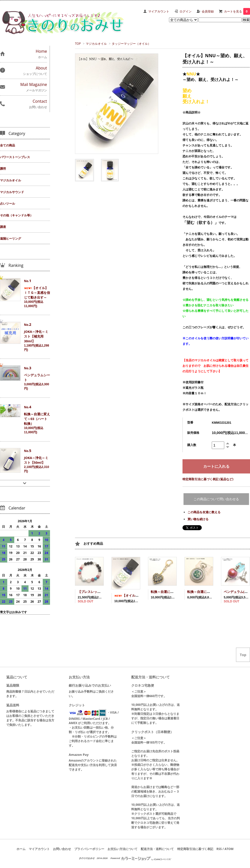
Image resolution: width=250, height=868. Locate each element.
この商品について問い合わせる (216, 499)
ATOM (229, 849)
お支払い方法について (122, 849)
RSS (219, 849)
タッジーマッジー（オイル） (131, 44)
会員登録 (208, 11)
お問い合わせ (62, 849)
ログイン (185, 11)
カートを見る (237, 11)
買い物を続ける (198, 519)
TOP (78, 44)
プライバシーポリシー (89, 849)
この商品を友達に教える (204, 512)
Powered (141, 858)
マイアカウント (159, 11)
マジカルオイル (96, 44)
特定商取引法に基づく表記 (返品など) (208, 479)
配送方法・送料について (157, 849)
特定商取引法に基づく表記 (195, 849)
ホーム (21, 849)
